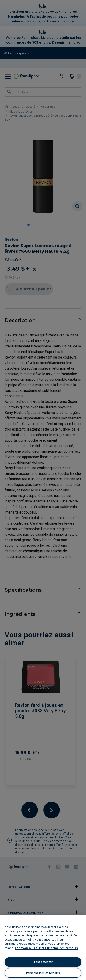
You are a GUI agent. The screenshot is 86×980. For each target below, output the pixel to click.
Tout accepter (43, 962)
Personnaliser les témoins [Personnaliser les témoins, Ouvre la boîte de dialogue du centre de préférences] (43, 973)
